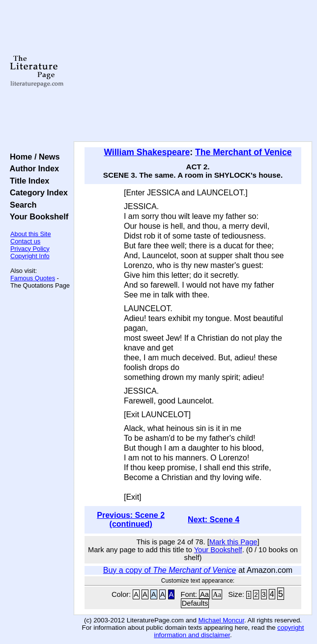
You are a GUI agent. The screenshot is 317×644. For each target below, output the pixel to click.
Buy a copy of (170, 570)
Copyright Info (30, 256)
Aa (204, 594)
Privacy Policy (30, 249)
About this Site (31, 234)
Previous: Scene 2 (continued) (131, 520)
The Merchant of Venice (244, 152)
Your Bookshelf (37, 216)
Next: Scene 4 (214, 520)
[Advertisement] (193, 71)
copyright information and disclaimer (229, 631)
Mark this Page (233, 542)
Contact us (25, 241)
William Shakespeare (147, 152)
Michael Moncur (221, 620)
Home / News (33, 157)
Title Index (27, 181)
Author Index (32, 168)
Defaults (195, 603)
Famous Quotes (33, 278)
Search (21, 205)
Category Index (37, 192)
